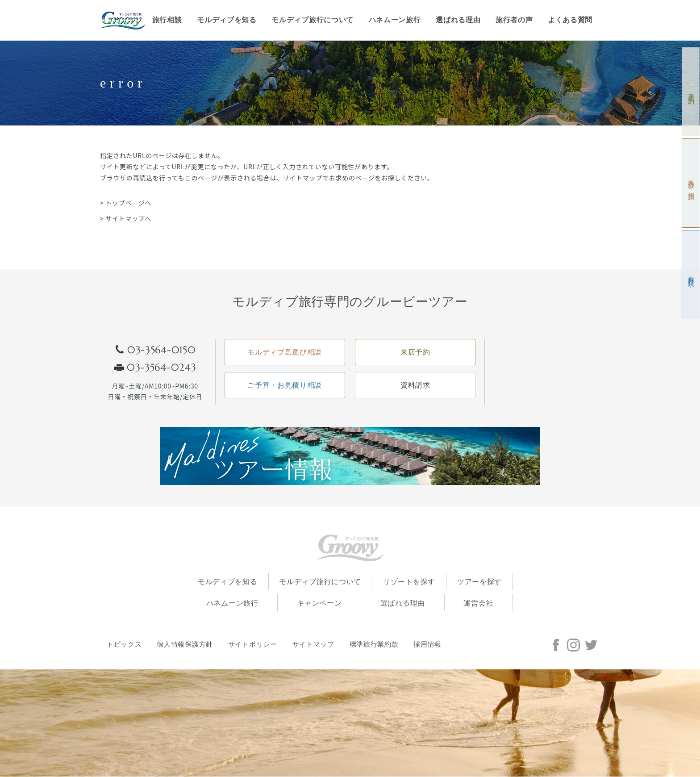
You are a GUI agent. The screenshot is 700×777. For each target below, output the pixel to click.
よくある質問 (570, 20)
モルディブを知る (227, 20)
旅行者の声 (514, 20)
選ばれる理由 (458, 20)
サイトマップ (313, 645)
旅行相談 (167, 20)
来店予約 (691, 92)
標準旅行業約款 (374, 645)
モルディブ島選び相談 (285, 352)
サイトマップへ (128, 218)
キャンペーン (319, 604)
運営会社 (478, 604)
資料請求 (691, 275)
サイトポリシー (253, 645)
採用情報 (427, 645)
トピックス (124, 645)
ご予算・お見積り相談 (285, 385)
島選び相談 (691, 183)
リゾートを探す (409, 582)
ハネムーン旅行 (395, 20)
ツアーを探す (479, 582)
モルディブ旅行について (312, 20)
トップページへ (128, 203)
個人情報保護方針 (185, 645)
